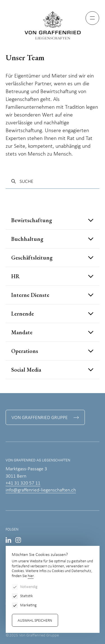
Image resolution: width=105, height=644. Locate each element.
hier (31, 576)
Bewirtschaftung (32, 220)
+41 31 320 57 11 (23, 483)
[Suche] (53, 182)
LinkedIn (8, 540)
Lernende (23, 314)
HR (15, 276)
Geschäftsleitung (32, 258)
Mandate (22, 332)
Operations (25, 351)
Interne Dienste (30, 295)
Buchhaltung (27, 239)
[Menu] (92, 18)
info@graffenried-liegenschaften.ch (41, 490)
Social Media (26, 370)
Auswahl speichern (35, 621)
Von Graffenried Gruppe (40, 418)
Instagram (18, 540)
